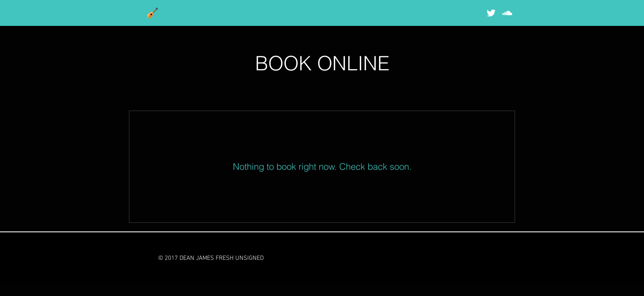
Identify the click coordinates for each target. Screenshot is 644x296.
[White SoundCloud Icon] (507, 13)
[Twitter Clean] (491, 13)
